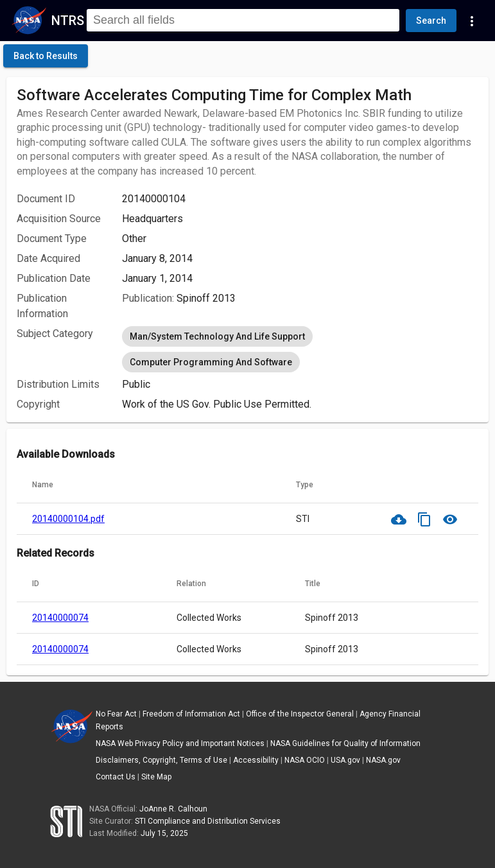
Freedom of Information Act (191, 714)
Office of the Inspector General (300, 714)
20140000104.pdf (68, 519)
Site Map (156, 777)
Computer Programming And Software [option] (211, 362)
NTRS (68, 21)
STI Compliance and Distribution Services (208, 821)
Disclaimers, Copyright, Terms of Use (161, 760)
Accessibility (256, 760)
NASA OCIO (305, 760)
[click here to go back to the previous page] (46, 56)
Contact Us (116, 777)
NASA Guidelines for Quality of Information (345, 743)
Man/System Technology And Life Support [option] (217, 336)
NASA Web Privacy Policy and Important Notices (180, 743)
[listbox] (300, 349)
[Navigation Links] (472, 21)
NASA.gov (383, 760)
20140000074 (60, 618)
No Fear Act (116, 714)
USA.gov (345, 760)
